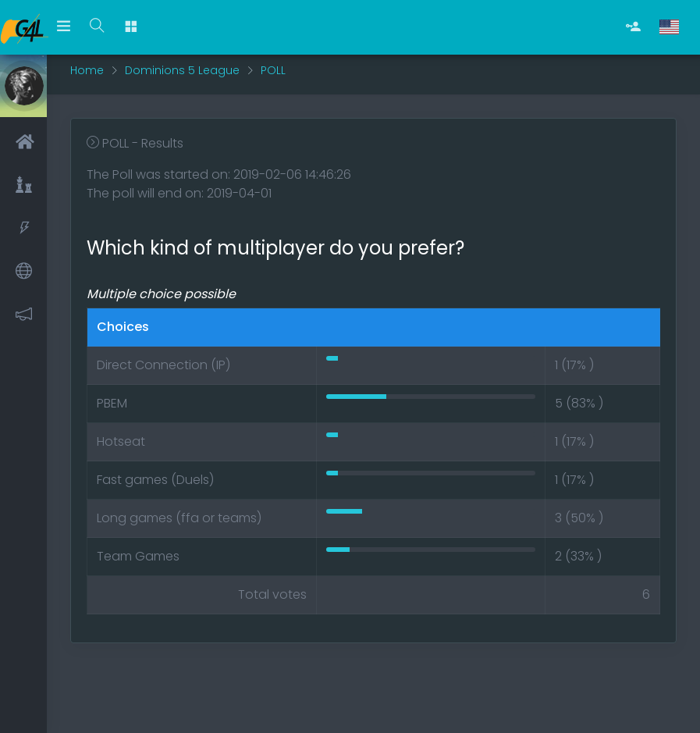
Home (87, 70)
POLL (273, 70)
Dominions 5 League (182, 70)
